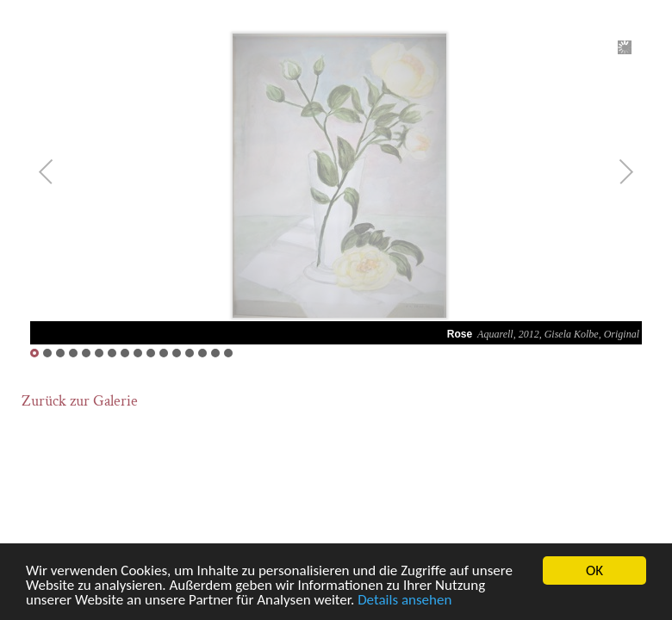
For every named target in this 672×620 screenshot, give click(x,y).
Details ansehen (404, 601)
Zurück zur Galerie (80, 401)
